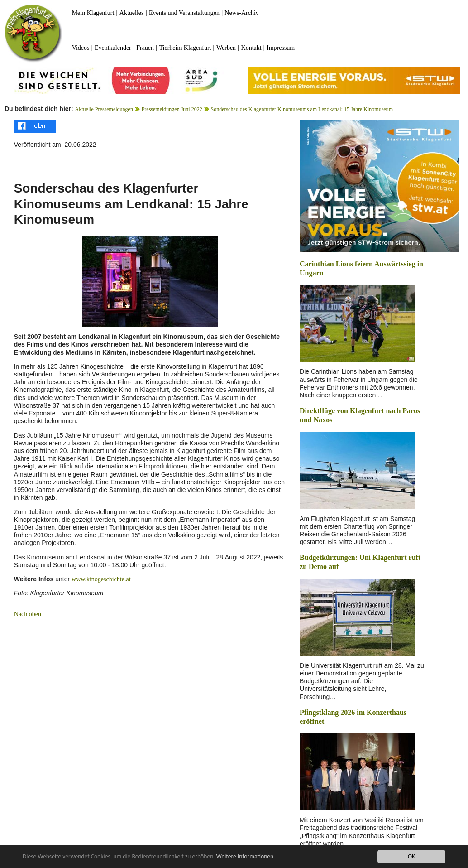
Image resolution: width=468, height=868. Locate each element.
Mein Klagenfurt (93, 13)
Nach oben (28, 614)
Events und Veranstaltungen (184, 13)
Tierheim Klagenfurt (185, 48)
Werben (226, 48)
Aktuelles (132, 13)
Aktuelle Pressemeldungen (104, 109)
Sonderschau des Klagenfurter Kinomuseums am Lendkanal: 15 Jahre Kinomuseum (302, 109)
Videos (81, 48)
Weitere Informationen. (246, 856)
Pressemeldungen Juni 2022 (172, 109)
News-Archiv (241, 13)
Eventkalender (113, 48)
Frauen (145, 48)
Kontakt (251, 48)
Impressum (281, 48)
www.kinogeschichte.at (101, 579)
